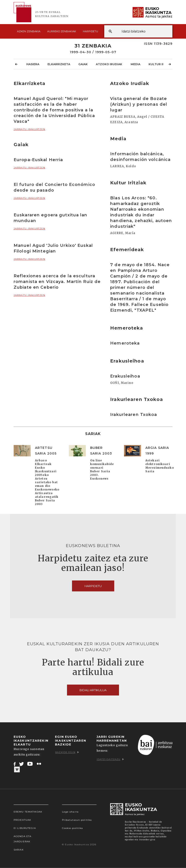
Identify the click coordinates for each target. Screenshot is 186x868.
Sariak (19, 850)
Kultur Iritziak (161, 64)
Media (135, 64)
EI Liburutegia (25, 828)
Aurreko (62, 31)
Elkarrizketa (59, 64)
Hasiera (33, 64)
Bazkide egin (67, 752)
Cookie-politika (73, 828)
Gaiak (83, 64)
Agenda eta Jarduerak (22, 839)
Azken (29, 31)
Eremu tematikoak (28, 812)
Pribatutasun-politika (77, 820)
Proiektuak (22, 820)
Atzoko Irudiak (109, 64)
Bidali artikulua (93, 690)
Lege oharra (70, 812)
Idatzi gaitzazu (110, 759)
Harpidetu (91, 31)
